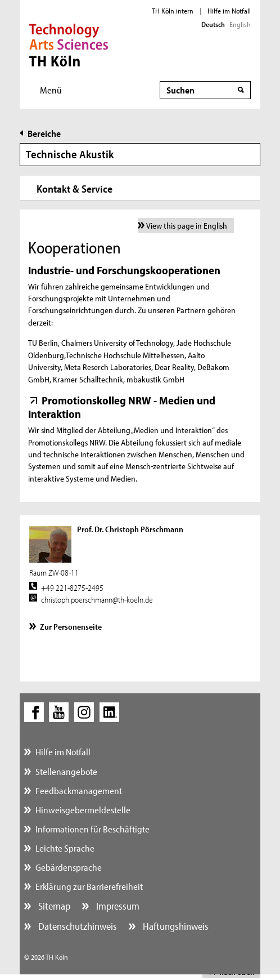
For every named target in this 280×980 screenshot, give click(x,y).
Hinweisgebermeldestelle (83, 810)
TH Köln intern (173, 11)
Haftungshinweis (175, 926)
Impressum (117, 906)
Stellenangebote (66, 771)
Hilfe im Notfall (229, 11)
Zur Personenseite (71, 627)
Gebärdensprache (69, 867)
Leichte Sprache (65, 848)
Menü (51, 90)
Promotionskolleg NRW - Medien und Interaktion (122, 407)
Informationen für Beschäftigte (92, 829)
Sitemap (53, 906)
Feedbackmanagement (79, 790)
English (240, 24)
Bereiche (44, 133)
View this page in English (187, 226)
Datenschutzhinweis (76, 926)
